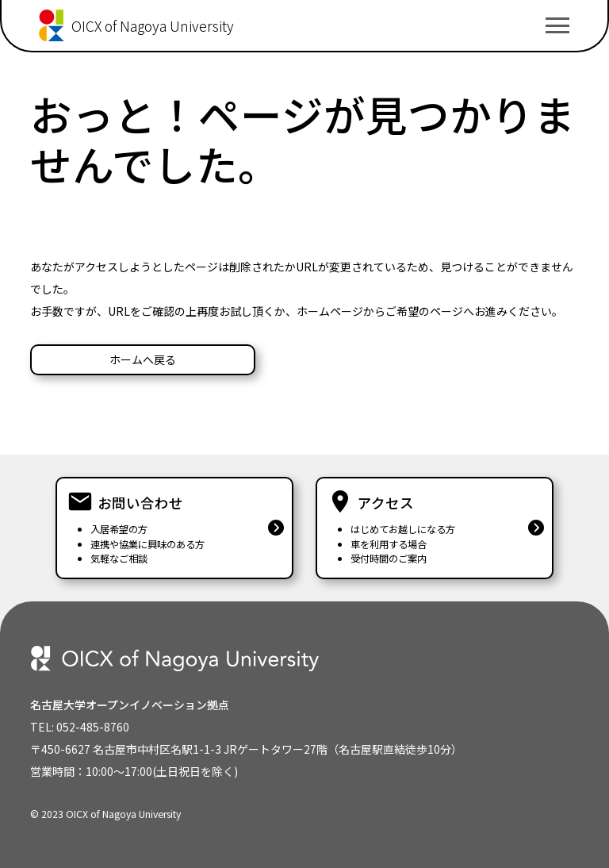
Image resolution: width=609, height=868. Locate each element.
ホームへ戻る (143, 359)
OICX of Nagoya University (153, 26)
